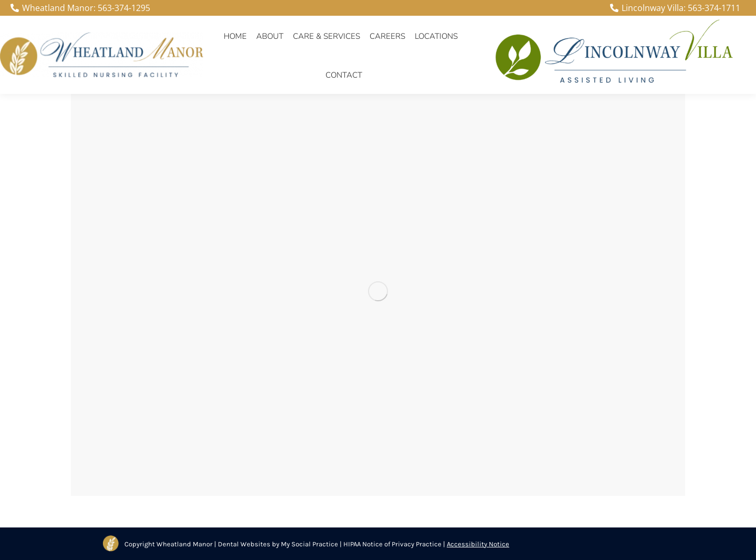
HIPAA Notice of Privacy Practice (392, 544)
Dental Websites (244, 544)
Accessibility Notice (478, 544)
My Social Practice (309, 544)
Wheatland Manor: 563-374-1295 (80, 8)
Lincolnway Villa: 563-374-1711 (675, 8)
